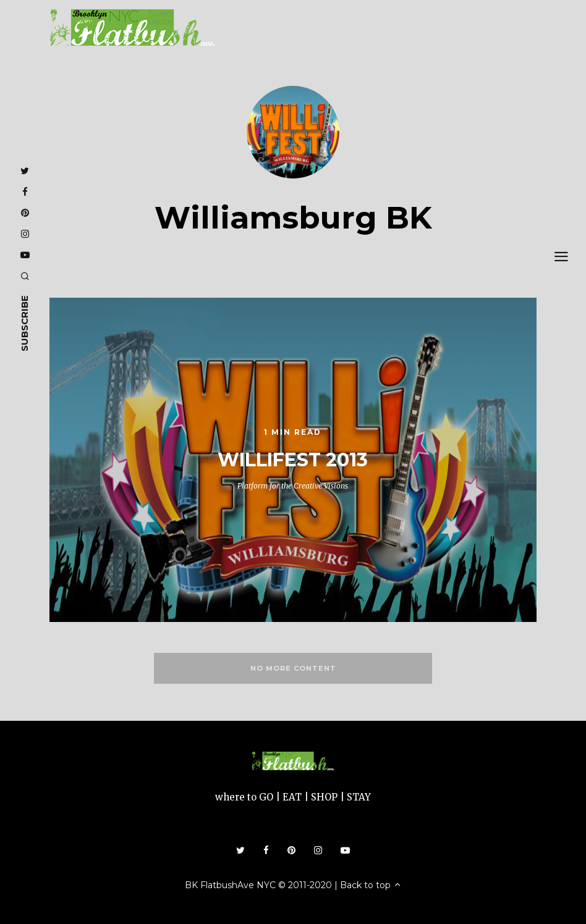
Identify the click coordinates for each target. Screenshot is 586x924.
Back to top (371, 885)
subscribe (24, 323)
